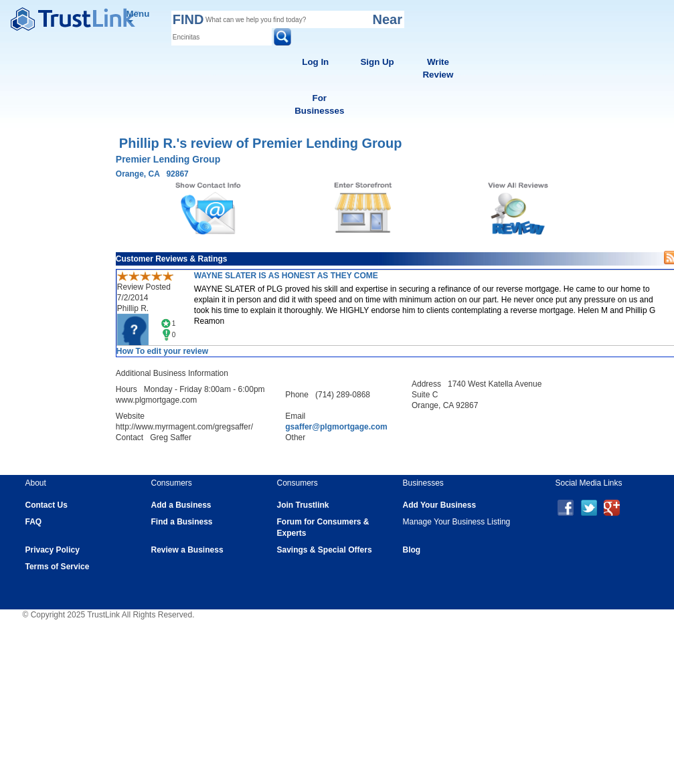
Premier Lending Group (168, 159)
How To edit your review (162, 351)
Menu (138, 16)
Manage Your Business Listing (457, 522)
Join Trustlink (303, 505)
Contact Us (47, 505)
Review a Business (187, 550)
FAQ (34, 522)
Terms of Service (58, 567)
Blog (412, 550)
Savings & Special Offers (325, 550)
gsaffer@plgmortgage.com (336, 427)
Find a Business (182, 522)
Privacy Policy (53, 550)
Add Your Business (440, 505)
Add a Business (181, 505)
